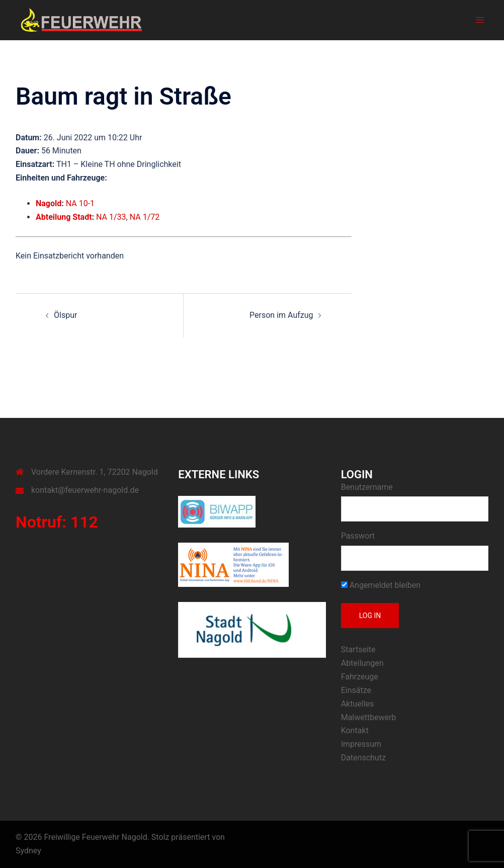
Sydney (28, 851)
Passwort (358, 536)
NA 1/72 (145, 217)
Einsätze (356, 690)
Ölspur (65, 315)
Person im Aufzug (281, 315)
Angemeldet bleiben (381, 585)
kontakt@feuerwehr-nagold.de (85, 490)
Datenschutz (363, 758)
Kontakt (355, 730)
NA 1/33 (111, 217)
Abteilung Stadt (64, 217)
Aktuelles (358, 704)
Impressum (361, 744)
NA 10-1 (80, 203)
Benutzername (367, 487)
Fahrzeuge (360, 677)
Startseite (358, 649)
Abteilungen (362, 663)
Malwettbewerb (369, 717)
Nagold (49, 203)
